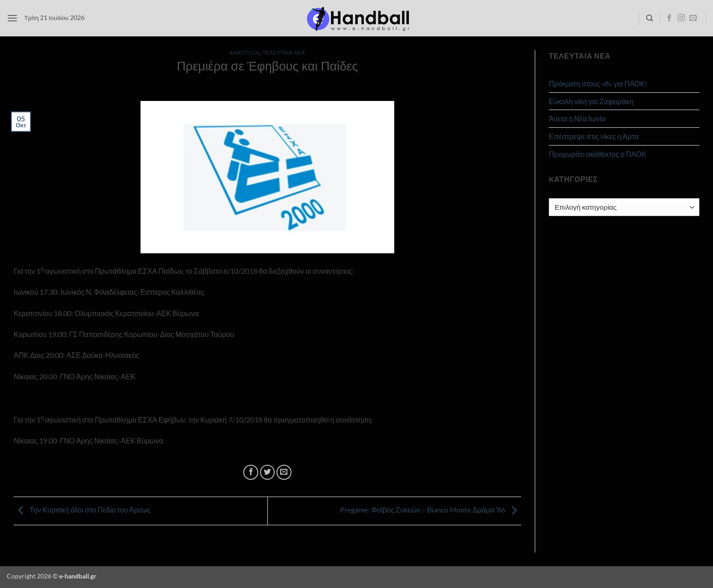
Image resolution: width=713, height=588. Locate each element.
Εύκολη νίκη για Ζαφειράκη (591, 101)
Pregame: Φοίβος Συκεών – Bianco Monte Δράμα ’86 (431, 510)
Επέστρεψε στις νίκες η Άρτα (594, 136)
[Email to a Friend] (284, 472)
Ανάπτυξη (244, 53)
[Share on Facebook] (251, 472)
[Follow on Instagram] (681, 18)
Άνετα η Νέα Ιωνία (577, 118)
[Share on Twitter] (268, 472)
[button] (12, 18)
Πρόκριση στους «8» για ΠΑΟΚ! (598, 83)
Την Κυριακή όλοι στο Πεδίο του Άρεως (82, 510)
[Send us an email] (693, 18)
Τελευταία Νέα (284, 53)
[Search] (650, 18)
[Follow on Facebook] (669, 18)
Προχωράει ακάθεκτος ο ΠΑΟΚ (598, 154)
